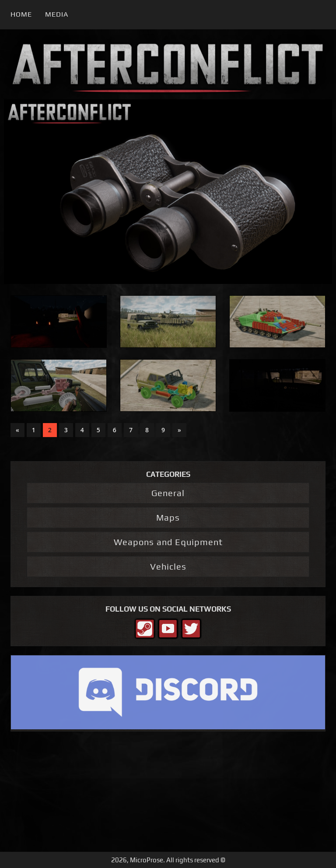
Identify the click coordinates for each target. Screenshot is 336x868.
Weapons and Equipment (168, 542)
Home (21, 14)
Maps (168, 517)
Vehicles (168, 566)
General (168, 493)
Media (57, 14)
